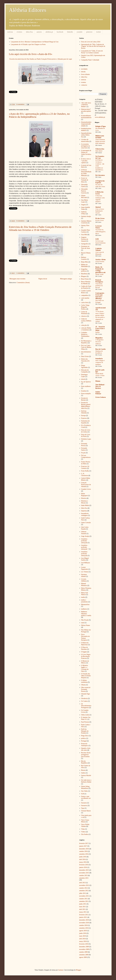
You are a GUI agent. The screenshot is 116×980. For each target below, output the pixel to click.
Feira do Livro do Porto (86, 436)
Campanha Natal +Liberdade (90, 60)
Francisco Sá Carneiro (85, 467)
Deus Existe (85, 356)
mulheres (84, 609)
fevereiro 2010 (84, 944)
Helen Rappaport (84, 495)
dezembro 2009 (84, 947)
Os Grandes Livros (85, 711)
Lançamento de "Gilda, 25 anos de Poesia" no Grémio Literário (92, 52)
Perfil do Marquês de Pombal (85, 731)
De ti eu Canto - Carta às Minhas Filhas (86, 347)
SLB (83, 794)
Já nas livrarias (100, 261)
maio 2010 (83, 936)
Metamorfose (85, 605)
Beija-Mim (85, 262)
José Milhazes (86, 563)
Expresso (84, 418)
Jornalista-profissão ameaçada (84, 554)
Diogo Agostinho (84, 366)
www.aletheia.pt (100, 117)
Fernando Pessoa (84, 445)
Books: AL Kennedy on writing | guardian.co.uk (100, 270)
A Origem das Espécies (100, 182)
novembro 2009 (84, 949)
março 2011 (83, 912)
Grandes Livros (86, 489)
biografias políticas (84, 270)
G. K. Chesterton (85, 475)
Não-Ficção (85, 620)
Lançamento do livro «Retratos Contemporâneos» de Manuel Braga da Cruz (35, 42)
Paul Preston (85, 722)
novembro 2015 (84, 873)
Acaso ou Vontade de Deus (85, 180)
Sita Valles (84, 791)
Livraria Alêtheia (84, 580)
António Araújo (86, 216)
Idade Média (85, 505)
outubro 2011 (83, 899)
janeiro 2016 (83, 867)
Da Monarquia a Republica (86, 342)
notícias (10, 32)
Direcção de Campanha (85, 371)
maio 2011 (82, 907)
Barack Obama (86, 253)
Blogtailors (99, 338)
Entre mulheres (86, 386)
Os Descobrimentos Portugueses (86, 706)
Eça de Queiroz (86, 382)
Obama (83, 685)
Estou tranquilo (86, 394)
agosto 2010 (83, 931)
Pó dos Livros (100, 218)
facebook (60, 32)
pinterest (89, 32)
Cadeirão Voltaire (99, 249)
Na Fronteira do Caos (100, 157)
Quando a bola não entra (86, 749)
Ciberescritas (100, 149)
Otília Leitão (85, 715)
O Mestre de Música (85, 662)
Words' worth (99, 274)
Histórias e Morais (85, 502)
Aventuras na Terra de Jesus (86, 247)
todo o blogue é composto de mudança (100, 362)
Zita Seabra (85, 834)
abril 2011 (82, 909)
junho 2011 (83, 904)
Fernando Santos (84, 449)
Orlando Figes (86, 694)
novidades (84, 69)
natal (83, 623)
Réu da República (84, 762)
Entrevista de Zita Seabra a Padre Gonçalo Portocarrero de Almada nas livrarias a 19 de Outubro (40, 228)
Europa (83, 416)
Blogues (84, 276)
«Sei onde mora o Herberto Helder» (86, 105)
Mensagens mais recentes (17, 279)
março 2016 (83, 862)
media (83, 597)
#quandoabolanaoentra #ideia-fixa (86, 135)
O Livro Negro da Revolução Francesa (86, 656)
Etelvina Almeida (84, 412)
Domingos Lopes (84, 376)
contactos (84, 85)
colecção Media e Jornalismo (86, 329)
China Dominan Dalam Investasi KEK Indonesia (100, 141)
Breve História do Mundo (86, 283)
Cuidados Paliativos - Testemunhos (85, 334)
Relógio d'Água (101, 126)
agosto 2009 (83, 957)
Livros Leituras (101, 397)
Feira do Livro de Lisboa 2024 (91, 42)
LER (97, 239)
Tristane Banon (86, 811)
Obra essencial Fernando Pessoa (86, 689)
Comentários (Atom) (23, 283)
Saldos (83, 773)
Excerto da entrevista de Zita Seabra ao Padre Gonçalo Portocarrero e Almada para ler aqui (41, 59)
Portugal (84, 741)
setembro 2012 (84, 891)
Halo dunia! (99, 151)
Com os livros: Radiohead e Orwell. (100, 211)
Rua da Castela (101, 349)
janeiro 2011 (83, 917)
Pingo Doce (85, 736)
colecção (84, 325)
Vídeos (83, 832)
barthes (98, 332)
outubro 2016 (83, 851)
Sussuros (84, 803)
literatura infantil (84, 575)
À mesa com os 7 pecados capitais (86, 161)
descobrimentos (86, 352)
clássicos (84, 316)
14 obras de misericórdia (85, 140)
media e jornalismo (85, 601)
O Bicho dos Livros (99, 193)
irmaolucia (99, 359)
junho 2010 (83, 933)
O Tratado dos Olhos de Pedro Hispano (86, 676)
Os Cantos (84, 701)
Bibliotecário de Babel (100, 137)
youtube (80, 32)
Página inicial (43, 279)
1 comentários (20, 273)
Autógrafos (85, 244)
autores (39, 32)
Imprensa (84, 511)
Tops (83, 808)
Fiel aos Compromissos (86, 456)
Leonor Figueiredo (85, 568)
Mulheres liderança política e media (86, 614)
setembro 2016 (84, 854)
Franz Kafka (85, 471)
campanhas (85, 295)
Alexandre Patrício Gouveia (84, 191)
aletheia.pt (49, 32)
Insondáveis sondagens (85, 514)
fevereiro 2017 (84, 843)
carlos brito (85, 303)
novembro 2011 (84, 896)
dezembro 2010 (84, 920)
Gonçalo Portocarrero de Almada (86, 485)
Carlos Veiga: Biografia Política (85, 307)
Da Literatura (100, 175)
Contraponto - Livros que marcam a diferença (100, 296)
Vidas (83, 829)
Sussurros (84, 806)
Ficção (83, 453)
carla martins (85, 298)
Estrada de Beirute (84, 399)
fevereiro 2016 (84, 865)
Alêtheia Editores (28, 10)
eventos (19, 32)
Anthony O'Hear (84, 213)
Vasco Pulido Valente (85, 825)
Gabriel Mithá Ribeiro (86, 479)
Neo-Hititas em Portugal (86, 631)
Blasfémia (84, 274)
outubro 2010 (83, 925)
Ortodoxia (84, 698)
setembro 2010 (84, 928)
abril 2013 (82, 883)
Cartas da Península (84, 313)
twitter (98, 32)
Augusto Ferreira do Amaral (85, 239)
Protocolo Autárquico (85, 745)
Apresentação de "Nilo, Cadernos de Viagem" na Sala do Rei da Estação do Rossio (93, 46)
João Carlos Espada (85, 528)
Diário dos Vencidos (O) (85, 360)
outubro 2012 (83, 888)
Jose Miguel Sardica (85, 559)
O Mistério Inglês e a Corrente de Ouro (85, 668)
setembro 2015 (84, 878)
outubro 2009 (83, 952)
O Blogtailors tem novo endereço (99, 342)
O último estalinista (84, 681)
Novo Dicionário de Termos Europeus (85, 637)
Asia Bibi (84, 235)
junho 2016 (83, 857)
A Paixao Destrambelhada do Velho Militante (86, 173)
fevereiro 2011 (84, 915)
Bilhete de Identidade (84, 266)
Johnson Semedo (84, 533)
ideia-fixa (29, 32)
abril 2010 (82, 939)
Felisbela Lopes (86, 439)
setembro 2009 (84, 955)
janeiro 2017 (83, 846)
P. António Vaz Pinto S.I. (86, 718)
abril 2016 (82, 859)
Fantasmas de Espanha (85, 422)
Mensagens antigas (66, 279)
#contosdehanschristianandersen (86, 117)
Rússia (83, 770)
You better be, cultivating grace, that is (101, 232)
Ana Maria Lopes (85, 201)
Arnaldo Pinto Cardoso (86, 231)
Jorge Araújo (85, 536)
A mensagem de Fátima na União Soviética (86, 152)
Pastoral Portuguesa (99, 281)
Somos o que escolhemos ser (86, 797)
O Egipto (84, 652)
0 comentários (20, 104)
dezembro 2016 (84, 849)
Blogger (79, 970)
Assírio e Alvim (101, 260)
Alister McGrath (84, 197)
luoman (61, 970)
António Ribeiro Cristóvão (86, 222)
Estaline (84, 391)
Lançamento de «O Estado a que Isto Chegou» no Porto (28, 44)
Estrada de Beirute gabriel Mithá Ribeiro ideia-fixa (86, 405)
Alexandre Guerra (84, 186)
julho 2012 (83, 893)
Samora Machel (86, 775)
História (84, 498)
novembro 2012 (84, 885)
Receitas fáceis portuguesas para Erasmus (86, 755)
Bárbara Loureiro (84, 258)
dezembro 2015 (84, 870)
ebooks (83, 72)
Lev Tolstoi (85, 572)
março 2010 (83, 941)
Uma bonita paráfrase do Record (99, 286)
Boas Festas (85, 279)
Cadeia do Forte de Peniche (86, 287)
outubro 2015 (83, 875)
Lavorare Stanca (99, 227)
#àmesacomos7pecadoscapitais (86, 110)
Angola (83, 205)
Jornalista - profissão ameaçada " (85, 547)
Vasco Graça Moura (85, 821)
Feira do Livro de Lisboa (86, 431)
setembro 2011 (84, 901)
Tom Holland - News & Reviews (100, 386)
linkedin (70, 32)
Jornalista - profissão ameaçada (85, 541)
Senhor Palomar (98, 393)
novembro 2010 (84, 923)
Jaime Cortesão (86, 523)
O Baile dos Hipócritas (85, 644)
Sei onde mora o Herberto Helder (86, 781)
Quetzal (98, 207)
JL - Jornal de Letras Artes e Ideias (100, 329)
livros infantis (85, 74)
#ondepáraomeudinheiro (86, 129)
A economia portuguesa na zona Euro (86, 146)
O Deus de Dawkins (84, 648)
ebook (83, 379)
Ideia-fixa (84, 508)
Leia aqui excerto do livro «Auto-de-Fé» (31, 54)
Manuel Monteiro (84, 585)
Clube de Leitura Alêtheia (86, 320)
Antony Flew (85, 225)
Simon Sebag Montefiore (85, 787)
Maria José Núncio (85, 594)
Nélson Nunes (86, 625)
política (84, 738)
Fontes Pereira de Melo (86, 463)
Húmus (98, 381)
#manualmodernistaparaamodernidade (86, 124)
